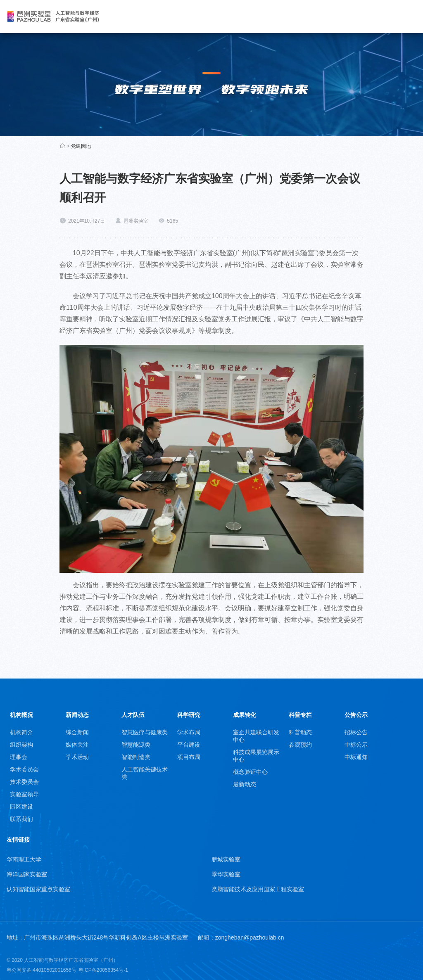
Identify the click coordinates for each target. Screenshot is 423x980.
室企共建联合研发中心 (256, 736)
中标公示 (356, 745)
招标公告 (356, 732)
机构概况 (21, 715)
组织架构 (21, 745)
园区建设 (21, 807)
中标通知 (356, 757)
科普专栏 (300, 715)
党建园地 (81, 146)
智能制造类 (136, 757)
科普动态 (300, 732)
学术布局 (189, 732)
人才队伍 (133, 715)
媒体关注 (77, 745)
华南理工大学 (24, 859)
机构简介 (21, 732)
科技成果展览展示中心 (256, 756)
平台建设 (189, 745)
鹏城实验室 (226, 859)
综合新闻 (77, 732)
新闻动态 (77, 715)
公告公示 (356, 715)
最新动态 (245, 784)
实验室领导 (24, 794)
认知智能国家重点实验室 (38, 889)
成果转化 (245, 715)
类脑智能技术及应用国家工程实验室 (258, 889)
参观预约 (300, 745)
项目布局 (189, 757)
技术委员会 (24, 782)
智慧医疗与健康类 (145, 732)
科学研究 (189, 715)
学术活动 (77, 757)
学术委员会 (24, 769)
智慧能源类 (136, 745)
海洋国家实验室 (27, 874)
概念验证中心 (250, 772)
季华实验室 (226, 874)
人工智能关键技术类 (145, 773)
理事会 (19, 757)
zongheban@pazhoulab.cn (250, 937)
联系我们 (21, 819)
